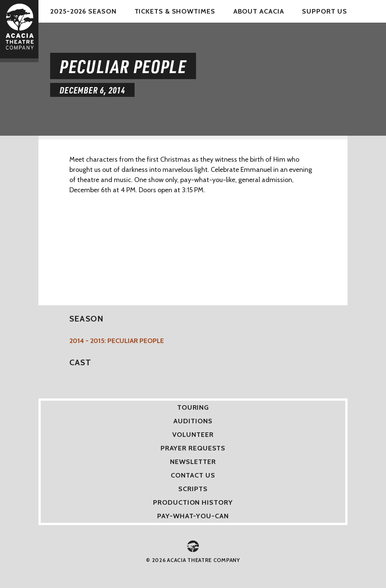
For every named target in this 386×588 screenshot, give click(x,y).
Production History (193, 502)
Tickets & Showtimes (175, 11)
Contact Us (193, 475)
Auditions (193, 421)
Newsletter (193, 462)
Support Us (324, 11)
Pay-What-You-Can (193, 516)
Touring (193, 407)
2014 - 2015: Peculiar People (117, 341)
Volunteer (193, 435)
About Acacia (259, 11)
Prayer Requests (193, 448)
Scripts (193, 489)
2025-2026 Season (83, 11)
